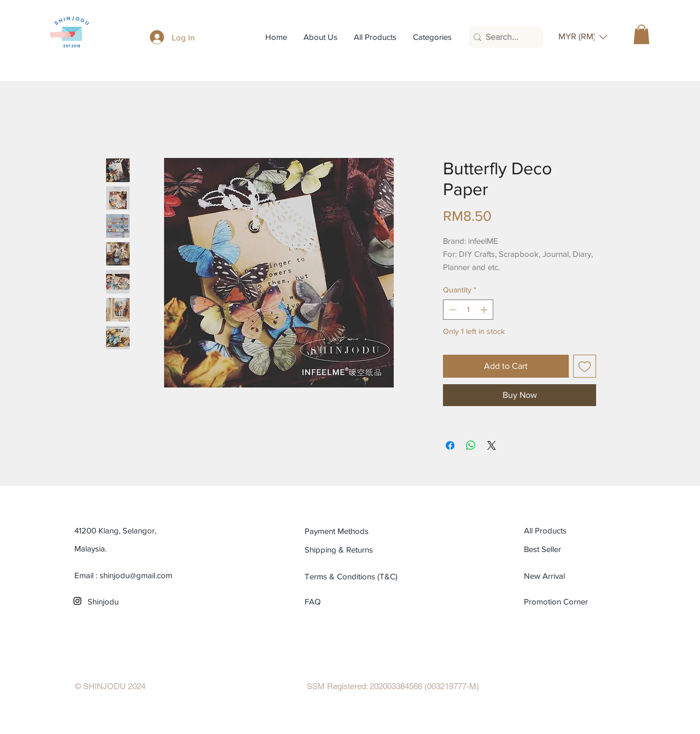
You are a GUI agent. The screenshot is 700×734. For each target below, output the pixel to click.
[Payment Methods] (354, 531)
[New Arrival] (573, 576)
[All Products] (573, 531)
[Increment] (485, 310)
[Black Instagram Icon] (77, 601)
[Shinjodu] (137, 602)
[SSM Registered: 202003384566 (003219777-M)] (393, 686)
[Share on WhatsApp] (471, 445)
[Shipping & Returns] (354, 550)
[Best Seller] (573, 549)
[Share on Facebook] (450, 445)
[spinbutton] (468, 310)
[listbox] (583, 37)
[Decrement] (451, 310)
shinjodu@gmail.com (136, 575)
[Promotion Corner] (556, 602)
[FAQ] (317, 602)
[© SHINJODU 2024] (110, 686)
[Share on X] (492, 445)
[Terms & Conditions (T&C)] (354, 577)
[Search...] (503, 37)
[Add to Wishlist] (585, 366)
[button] (583, 37)
